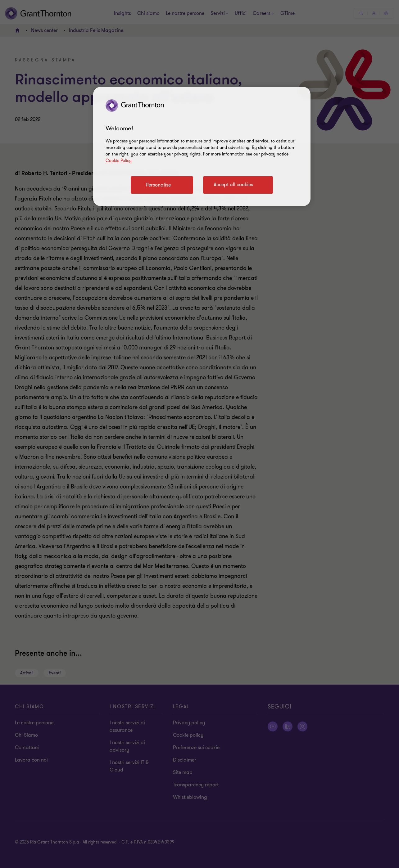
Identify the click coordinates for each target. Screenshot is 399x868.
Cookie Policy (119, 161)
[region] (202, 146)
